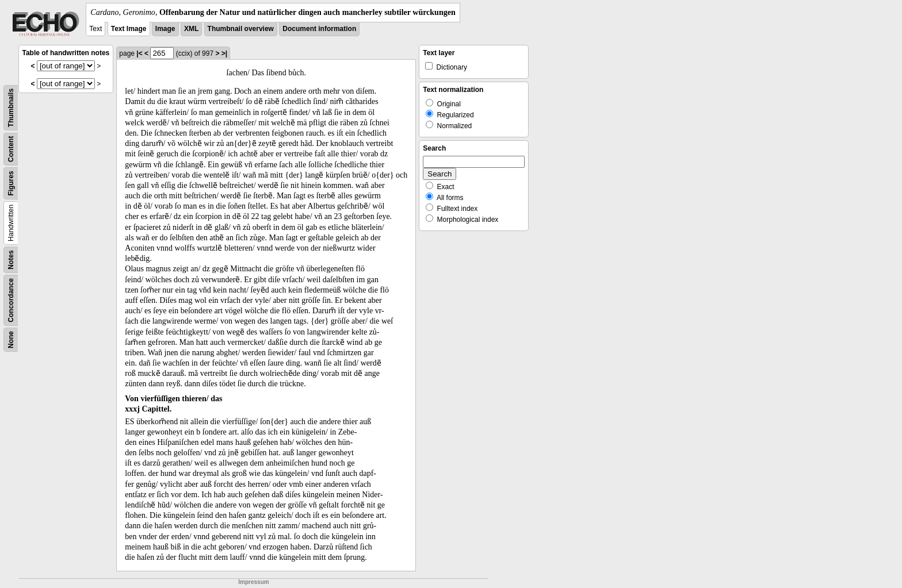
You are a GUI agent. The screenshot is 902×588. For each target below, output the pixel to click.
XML (191, 29)
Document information (319, 29)
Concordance (11, 300)
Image (165, 29)
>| (224, 53)
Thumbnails (11, 108)
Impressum (253, 582)
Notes (11, 260)
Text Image (129, 29)
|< (139, 53)
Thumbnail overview (241, 29)
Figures (11, 183)
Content (11, 149)
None (11, 340)
